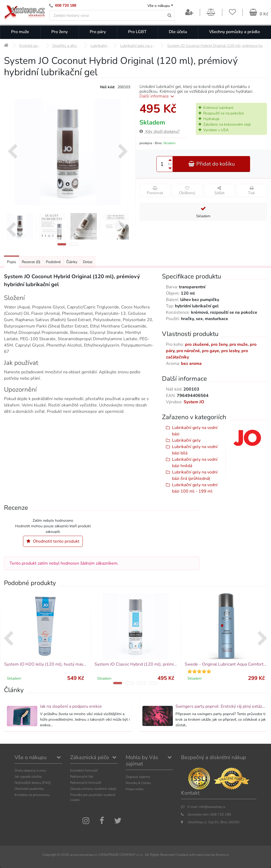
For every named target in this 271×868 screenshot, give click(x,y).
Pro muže (20, 32)
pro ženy (219, 344)
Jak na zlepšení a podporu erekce (71, 706)
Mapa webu (135, 789)
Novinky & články (138, 783)
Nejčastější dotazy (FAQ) (33, 783)
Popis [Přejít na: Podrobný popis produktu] (12, 262)
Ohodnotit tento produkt (53, 541)
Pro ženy (60, 32)
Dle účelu (178, 32)
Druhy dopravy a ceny (30, 770)
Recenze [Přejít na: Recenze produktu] (31, 262)
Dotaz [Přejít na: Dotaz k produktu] (88, 262)
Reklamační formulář (86, 783)
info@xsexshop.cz (212, 807)
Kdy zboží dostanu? (160, 131)
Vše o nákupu (159, 6)
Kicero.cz (222, 855)
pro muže (239, 344)
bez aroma (191, 364)
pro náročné (188, 351)
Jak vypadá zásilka (28, 776)
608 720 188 (66, 5)
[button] (62, 244)
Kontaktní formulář (84, 770)
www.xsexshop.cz (83, 855)
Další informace (158, 96)
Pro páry (98, 32)
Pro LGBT (137, 32)
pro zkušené (197, 344)
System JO (194, 402)
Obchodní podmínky (29, 789)
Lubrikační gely (186, 440)
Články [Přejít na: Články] (72, 262)
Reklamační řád (82, 776)
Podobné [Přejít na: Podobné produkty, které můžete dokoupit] (53, 262)
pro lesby (230, 351)
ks (170, 164)
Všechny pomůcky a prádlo (234, 32)
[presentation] (12, 152)
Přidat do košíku (211, 164)
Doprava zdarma (138, 777)
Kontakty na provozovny (32, 795)
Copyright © (51, 855)
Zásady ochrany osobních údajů (93, 789)
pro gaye (211, 351)
